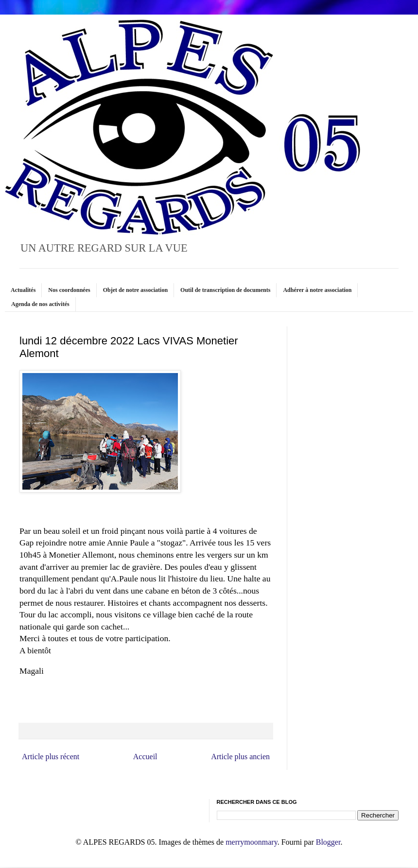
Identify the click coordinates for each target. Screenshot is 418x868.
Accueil (145, 757)
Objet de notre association (135, 290)
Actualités (23, 290)
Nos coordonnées (69, 290)
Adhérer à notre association (317, 290)
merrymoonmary (251, 842)
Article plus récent (51, 757)
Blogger (328, 842)
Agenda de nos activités (40, 304)
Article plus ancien (240, 757)
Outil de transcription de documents (225, 290)
